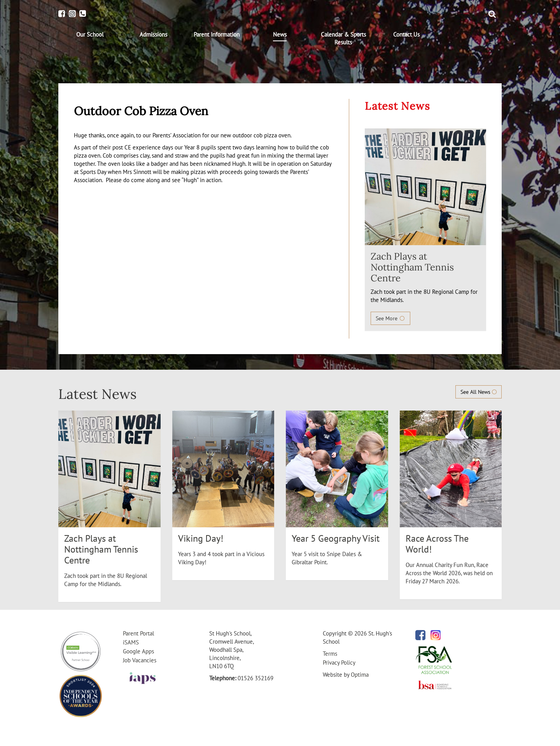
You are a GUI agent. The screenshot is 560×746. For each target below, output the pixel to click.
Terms (330, 654)
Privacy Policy (339, 663)
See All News (479, 392)
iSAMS (131, 642)
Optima (360, 675)
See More (390, 318)
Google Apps (138, 651)
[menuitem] (90, 35)
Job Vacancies (140, 660)
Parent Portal (138, 633)
